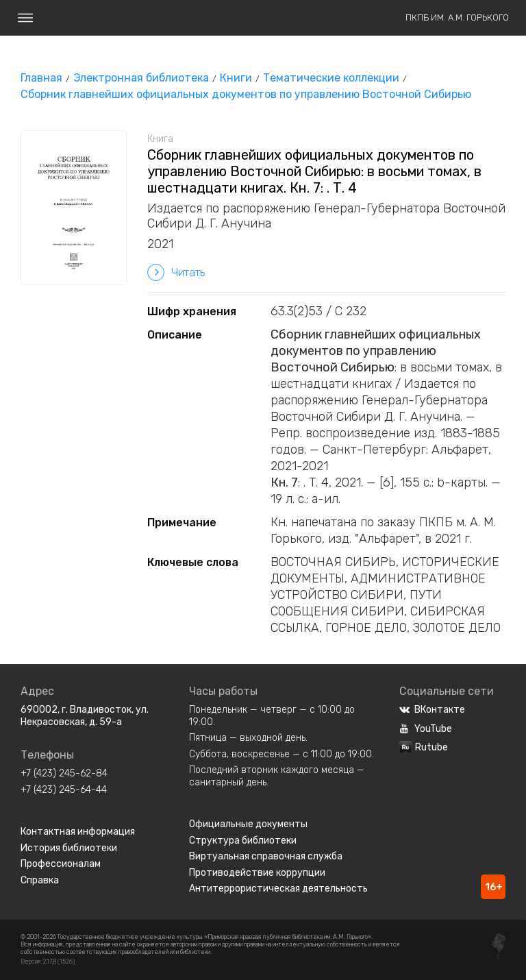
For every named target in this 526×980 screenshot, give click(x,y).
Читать (176, 272)
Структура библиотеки (243, 841)
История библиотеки (69, 848)
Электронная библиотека (141, 78)
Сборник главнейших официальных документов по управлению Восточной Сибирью (246, 94)
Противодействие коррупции (257, 873)
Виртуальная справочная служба (266, 856)
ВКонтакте (432, 710)
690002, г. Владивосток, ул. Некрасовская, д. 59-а (85, 716)
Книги (236, 78)
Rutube (424, 747)
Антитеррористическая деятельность (278, 889)
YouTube (426, 729)
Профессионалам (61, 864)
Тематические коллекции (331, 78)
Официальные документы (248, 824)
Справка (40, 880)
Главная (41, 78)
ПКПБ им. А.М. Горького (457, 17)
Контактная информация (78, 832)
